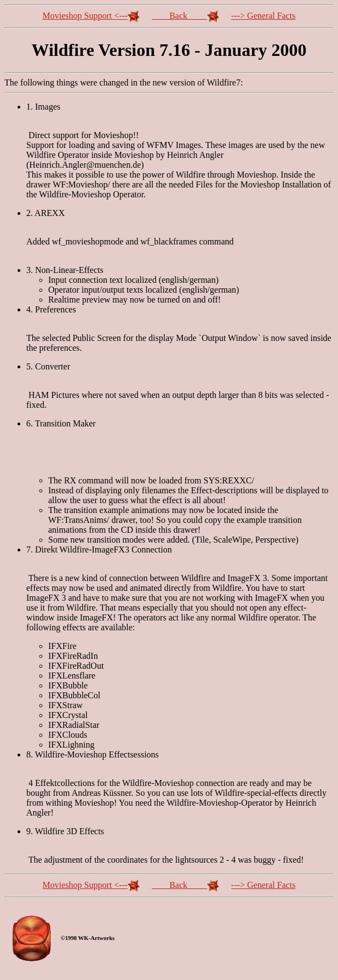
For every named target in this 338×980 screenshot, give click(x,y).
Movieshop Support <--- (92, 16)
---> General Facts (263, 16)
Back (186, 16)
